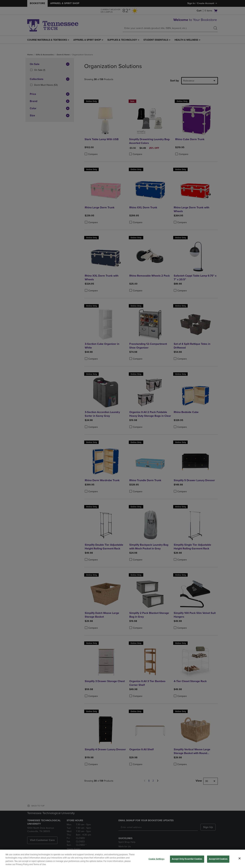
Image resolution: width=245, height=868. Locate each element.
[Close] (240, 858)
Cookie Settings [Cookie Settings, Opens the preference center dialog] (156, 859)
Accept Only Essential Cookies (187, 859)
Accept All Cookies (218, 859)
